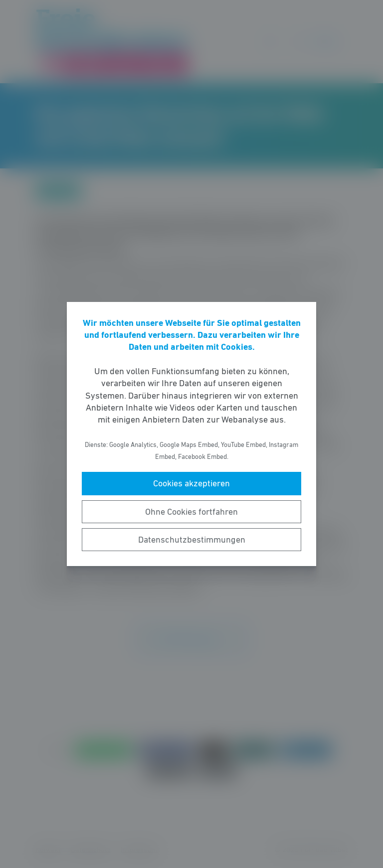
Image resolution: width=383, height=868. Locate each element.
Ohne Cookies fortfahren (191, 512)
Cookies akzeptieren (191, 483)
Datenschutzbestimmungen (192, 540)
